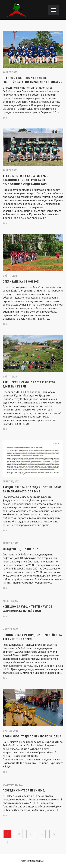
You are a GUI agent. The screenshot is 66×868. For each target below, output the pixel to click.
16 (53, 834)
